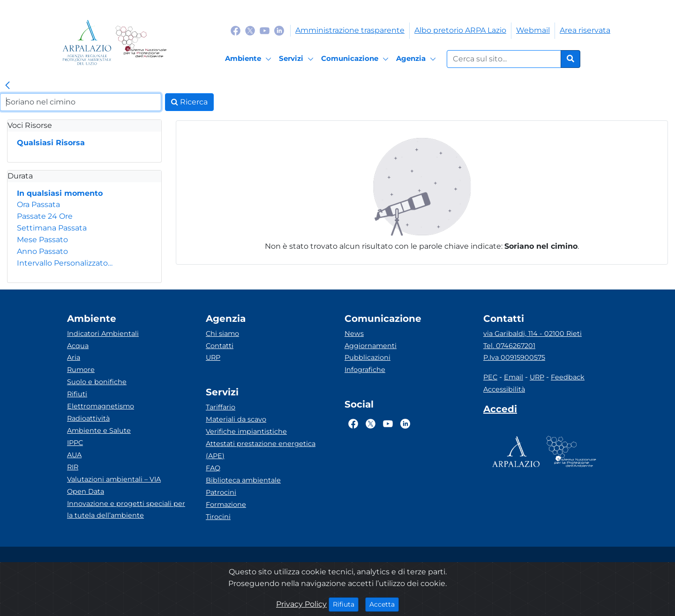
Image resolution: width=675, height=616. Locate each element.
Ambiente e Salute (99, 430)
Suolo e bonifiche (97, 382)
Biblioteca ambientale (243, 480)
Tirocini (218, 517)
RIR (73, 467)
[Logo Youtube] (265, 30)
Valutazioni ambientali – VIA (114, 479)
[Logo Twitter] (250, 30)
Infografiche (365, 370)
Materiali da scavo (236, 419)
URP (213, 357)
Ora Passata (38, 204)
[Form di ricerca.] (504, 59)
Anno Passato (42, 251)
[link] (7, 86)
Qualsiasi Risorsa (51, 143)
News (354, 334)
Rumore (81, 370)
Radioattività (88, 418)
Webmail (533, 30)
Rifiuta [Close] (346, 604)
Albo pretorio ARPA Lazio (460, 30)
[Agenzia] (417, 59)
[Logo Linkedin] (279, 30)
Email (514, 377)
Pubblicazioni (367, 357)
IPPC (75, 443)
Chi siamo (222, 334)
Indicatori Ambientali (103, 334)
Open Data (86, 491)
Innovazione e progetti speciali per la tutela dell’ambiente (126, 510)
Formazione (226, 505)
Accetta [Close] (384, 604)
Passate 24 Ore (45, 216)
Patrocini (221, 492)
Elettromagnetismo (101, 406)
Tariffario (221, 407)
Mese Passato (42, 240)
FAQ (213, 468)
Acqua (78, 346)
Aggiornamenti (371, 346)
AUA (74, 455)
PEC (490, 377)
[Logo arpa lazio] (87, 42)
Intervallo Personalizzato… (65, 263)
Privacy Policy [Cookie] (301, 604)
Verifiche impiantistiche (246, 431)
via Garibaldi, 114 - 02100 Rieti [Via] (532, 334)
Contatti (220, 346)
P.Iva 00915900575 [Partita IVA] (514, 357)
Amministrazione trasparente (350, 30)
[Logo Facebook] (236, 30)
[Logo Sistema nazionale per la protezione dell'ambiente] (141, 42)
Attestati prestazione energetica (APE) (261, 450)
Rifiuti (77, 394)
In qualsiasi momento (60, 193)
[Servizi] (298, 59)
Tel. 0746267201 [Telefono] (509, 346)
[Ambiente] (250, 59)
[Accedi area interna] (500, 411)
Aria (74, 357)
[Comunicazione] (356, 59)
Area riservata (585, 30)
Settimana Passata (52, 228)
